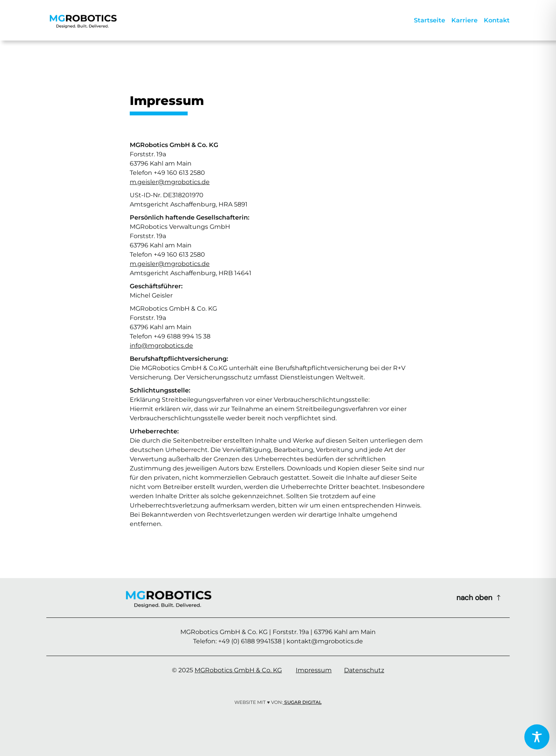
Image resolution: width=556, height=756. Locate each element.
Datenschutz (364, 670)
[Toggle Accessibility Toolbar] (537, 737)
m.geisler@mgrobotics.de (170, 182)
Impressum (314, 670)
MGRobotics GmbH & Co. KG (238, 670)
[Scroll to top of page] (479, 598)
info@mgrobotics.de (161, 346)
